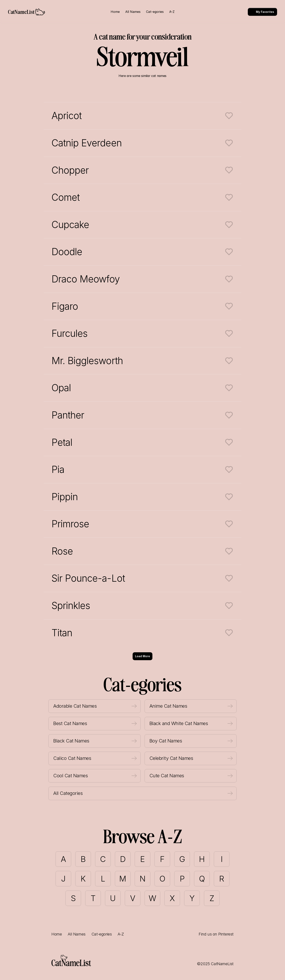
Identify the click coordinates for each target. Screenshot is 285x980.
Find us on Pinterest (216, 934)
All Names (76, 934)
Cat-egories (102, 934)
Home (57, 934)
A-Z (121, 934)
